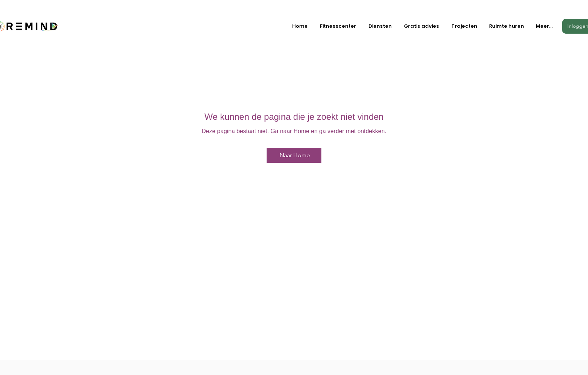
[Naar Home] (294, 155)
